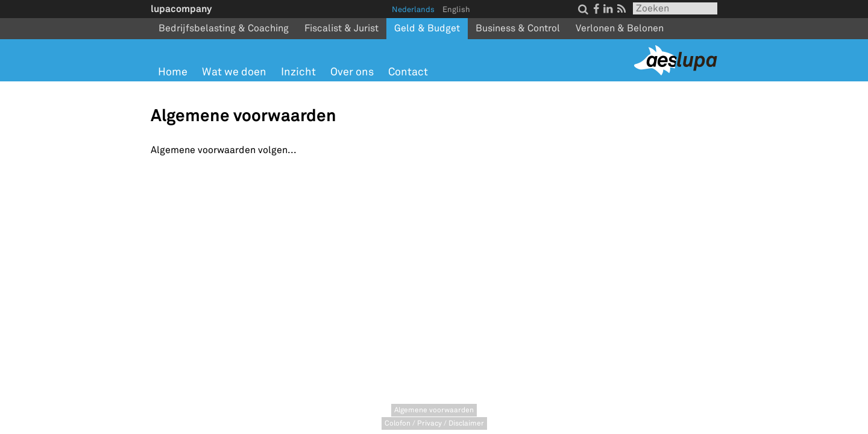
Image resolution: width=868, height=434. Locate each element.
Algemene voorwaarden (434, 410)
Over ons (352, 72)
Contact (408, 72)
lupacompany (181, 9)
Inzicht (298, 72)
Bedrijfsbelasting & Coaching (224, 28)
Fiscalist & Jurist (341, 28)
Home (173, 72)
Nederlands (413, 10)
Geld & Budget (427, 28)
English (456, 10)
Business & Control (518, 28)
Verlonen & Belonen (620, 28)
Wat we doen (234, 72)
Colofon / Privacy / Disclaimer (434, 423)
